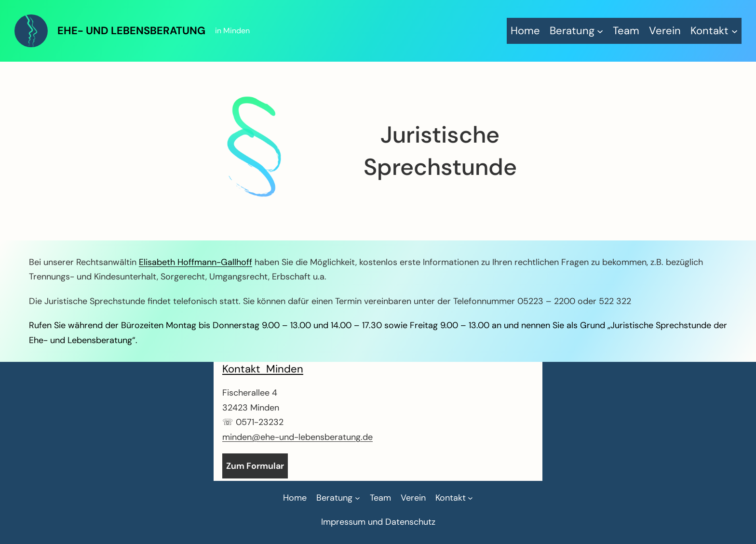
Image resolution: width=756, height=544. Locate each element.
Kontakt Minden (263, 369)
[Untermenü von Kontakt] (714, 31)
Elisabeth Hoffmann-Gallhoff (196, 262)
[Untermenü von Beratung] (577, 31)
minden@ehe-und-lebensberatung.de (297, 437)
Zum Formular (255, 466)
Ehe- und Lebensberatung (131, 31)
